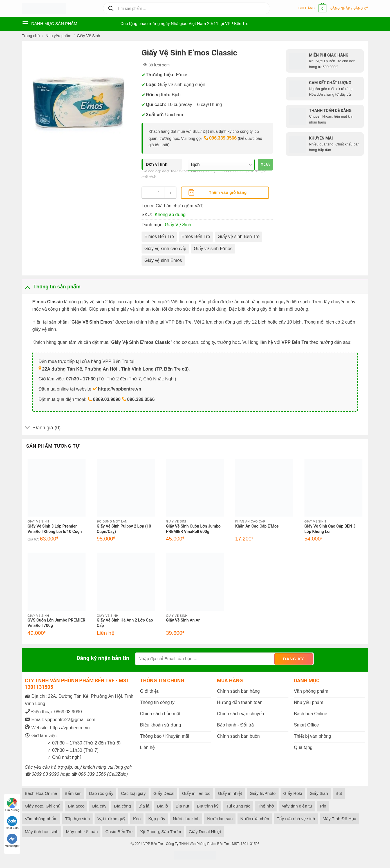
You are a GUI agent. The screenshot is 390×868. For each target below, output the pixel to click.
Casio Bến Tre (119, 832)
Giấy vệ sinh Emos (163, 260)
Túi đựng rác (238, 806)
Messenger (12, 841)
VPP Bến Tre (153, 844)
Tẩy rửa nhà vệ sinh (296, 819)
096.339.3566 (223, 138)
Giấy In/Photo (263, 793)
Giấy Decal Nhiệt (205, 832)
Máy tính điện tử (297, 806)
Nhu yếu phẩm (58, 36)
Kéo (137, 819)
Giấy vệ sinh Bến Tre (239, 236)
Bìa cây (99, 806)
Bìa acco (76, 806)
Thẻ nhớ (266, 806)
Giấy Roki (293, 793)
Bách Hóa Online (41, 793)
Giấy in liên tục (196, 793)
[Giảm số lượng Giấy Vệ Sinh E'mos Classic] (148, 193)
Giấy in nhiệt (230, 793)
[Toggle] (27, 287)
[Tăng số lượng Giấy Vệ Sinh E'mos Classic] (170, 193)
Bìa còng (122, 806)
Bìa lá (144, 806)
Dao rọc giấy (101, 793)
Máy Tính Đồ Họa (339, 819)
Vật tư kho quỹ (111, 819)
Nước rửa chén (255, 819)
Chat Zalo (12, 823)
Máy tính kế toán (82, 832)
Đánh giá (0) (41, 428)
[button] (312, 8)
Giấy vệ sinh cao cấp (165, 249)
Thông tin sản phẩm (51, 287)
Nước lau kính (186, 819)
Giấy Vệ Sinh (88, 36)
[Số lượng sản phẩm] (159, 193)
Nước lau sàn (220, 819)
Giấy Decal (164, 793)
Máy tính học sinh (42, 832)
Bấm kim (73, 793)
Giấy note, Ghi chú (42, 806)
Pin (323, 806)
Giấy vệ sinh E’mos (213, 249)
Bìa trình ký (208, 806)
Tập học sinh (77, 819)
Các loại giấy (133, 793)
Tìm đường (12, 805)
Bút (339, 793)
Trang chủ (31, 36)
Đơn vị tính (157, 164)
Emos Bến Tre (196, 236)
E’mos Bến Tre (159, 236)
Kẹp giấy (157, 819)
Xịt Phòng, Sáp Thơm (161, 832)
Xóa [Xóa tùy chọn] (265, 164)
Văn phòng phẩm (41, 819)
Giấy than (319, 793)
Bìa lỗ (162, 806)
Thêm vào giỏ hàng (228, 192)
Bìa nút (182, 806)
